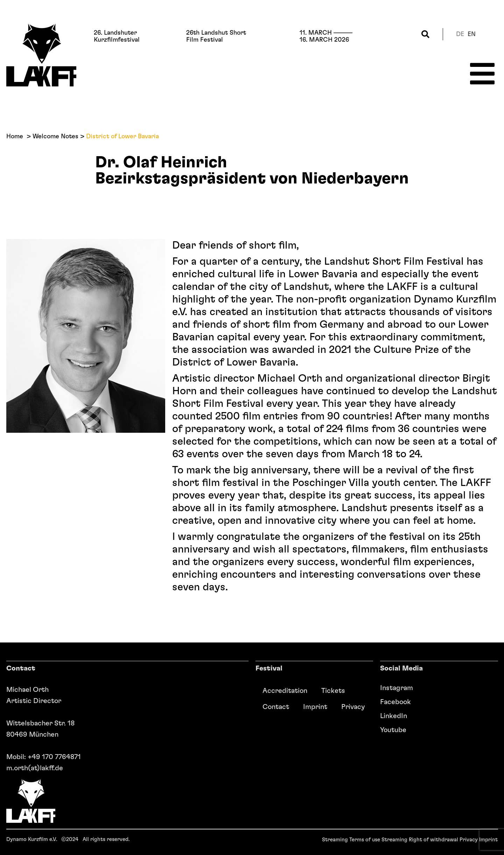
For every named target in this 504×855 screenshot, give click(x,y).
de (460, 34)
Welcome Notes (55, 137)
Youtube (393, 730)
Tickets (333, 691)
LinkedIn (394, 716)
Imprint (315, 707)
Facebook (395, 702)
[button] (425, 34)
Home (15, 137)
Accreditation (285, 691)
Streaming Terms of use (351, 840)
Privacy (353, 707)
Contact (276, 707)
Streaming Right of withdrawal (420, 840)
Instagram (397, 688)
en (472, 34)
